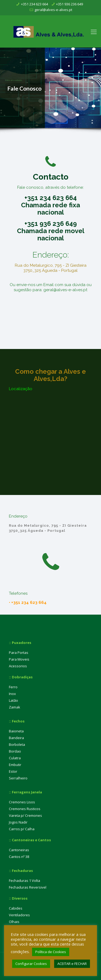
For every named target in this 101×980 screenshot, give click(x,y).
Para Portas (19, 653)
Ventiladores (19, 915)
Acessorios (18, 666)
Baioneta (16, 731)
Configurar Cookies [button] (31, 964)
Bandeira (16, 738)
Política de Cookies (51, 952)
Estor (13, 771)
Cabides (16, 908)
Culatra (15, 758)
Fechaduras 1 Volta (25, 881)
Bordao (15, 751)
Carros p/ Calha (22, 829)
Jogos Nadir (18, 822)
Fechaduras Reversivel (28, 887)
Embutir (15, 765)
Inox (12, 694)
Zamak (15, 707)
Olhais (14, 922)
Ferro (13, 687)
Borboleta (17, 744)
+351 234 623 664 (34, 4)
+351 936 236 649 (69, 4)
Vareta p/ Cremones (25, 815)
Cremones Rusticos (25, 809)
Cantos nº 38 (19, 857)
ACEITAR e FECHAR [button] (72, 964)
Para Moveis (19, 659)
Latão (13, 700)
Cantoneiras (19, 850)
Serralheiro (18, 778)
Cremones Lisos (22, 802)
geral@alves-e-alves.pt (53, 10)
